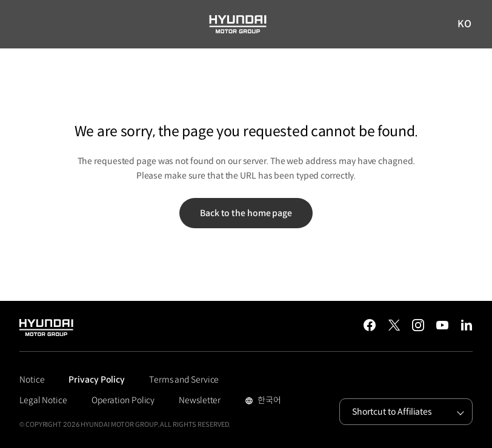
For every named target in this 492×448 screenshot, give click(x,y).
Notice (32, 380)
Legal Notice (43, 400)
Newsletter (200, 400)
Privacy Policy (97, 380)
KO (465, 25)
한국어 (268, 401)
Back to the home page (246, 213)
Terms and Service (184, 380)
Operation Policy (123, 400)
